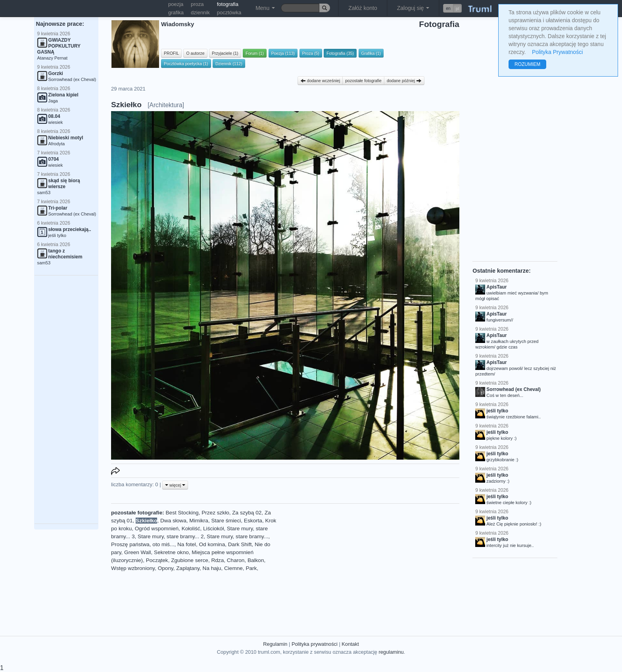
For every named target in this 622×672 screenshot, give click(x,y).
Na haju (212, 568)
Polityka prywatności (315, 644)
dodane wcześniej (320, 81)
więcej (175, 485)
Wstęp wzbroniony (133, 568)
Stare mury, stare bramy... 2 (171, 536)
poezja (176, 4)
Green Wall (137, 552)
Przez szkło (215, 513)
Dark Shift (240, 544)
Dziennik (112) (229, 64)
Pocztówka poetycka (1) (186, 64)
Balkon (256, 560)
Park (251, 568)
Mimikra (199, 521)
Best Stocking (182, 513)
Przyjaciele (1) (225, 53)
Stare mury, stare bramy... (237, 536)
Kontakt (350, 644)
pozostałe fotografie (363, 81)
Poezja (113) (283, 53)
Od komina (212, 544)
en (448, 8)
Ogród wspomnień (157, 529)
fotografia (228, 4)
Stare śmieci (226, 521)
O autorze (195, 53)
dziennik (200, 13)
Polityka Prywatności (557, 52)
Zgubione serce (190, 560)
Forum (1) (255, 53)
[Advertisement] (66, 400)
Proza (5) (311, 53)
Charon (236, 560)
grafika (176, 13)
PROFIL (171, 53)
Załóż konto (363, 8)
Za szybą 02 (247, 513)
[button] (452, 8)
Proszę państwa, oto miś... (143, 544)
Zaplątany (188, 568)
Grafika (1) (371, 53)
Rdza (217, 560)
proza (197, 4)
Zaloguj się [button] (413, 8)
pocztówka (229, 13)
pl (457, 8)
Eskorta (253, 521)
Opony (166, 568)
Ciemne (233, 568)
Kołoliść (191, 529)
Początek (157, 560)
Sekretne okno (171, 552)
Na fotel (187, 544)
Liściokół (213, 529)
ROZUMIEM (527, 64)
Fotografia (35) (340, 53)
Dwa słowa (173, 521)
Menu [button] (265, 8)
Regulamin (275, 644)
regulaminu (391, 652)
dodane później (404, 81)
